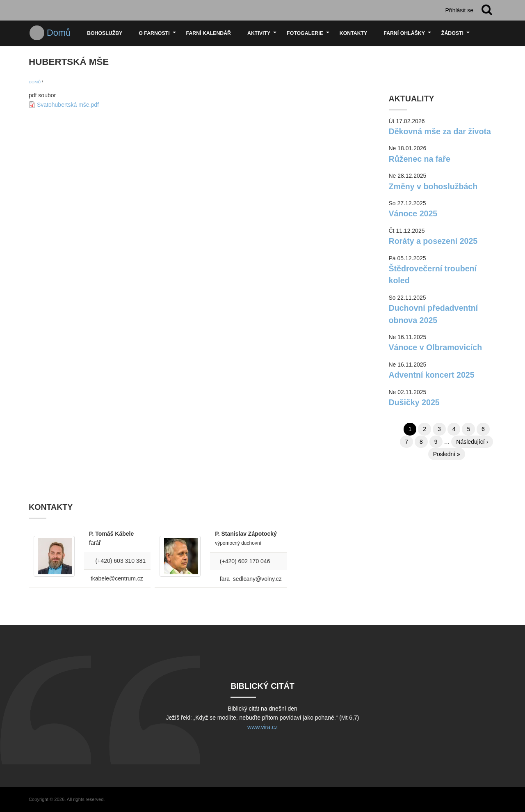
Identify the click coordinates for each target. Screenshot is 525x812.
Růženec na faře (420, 159)
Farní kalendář (209, 33)
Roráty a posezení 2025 (433, 241)
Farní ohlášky (408, 36)
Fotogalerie (309, 36)
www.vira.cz (262, 727)
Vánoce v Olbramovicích (436, 347)
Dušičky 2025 (414, 402)
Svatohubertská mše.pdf (68, 105)
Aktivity (263, 36)
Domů (59, 33)
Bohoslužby (105, 33)
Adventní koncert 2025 (432, 375)
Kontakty (353, 33)
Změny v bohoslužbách (433, 186)
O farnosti (158, 36)
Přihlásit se (459, 10)
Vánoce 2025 (413, 213)
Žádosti (457, 36)
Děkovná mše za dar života (440, 131)
